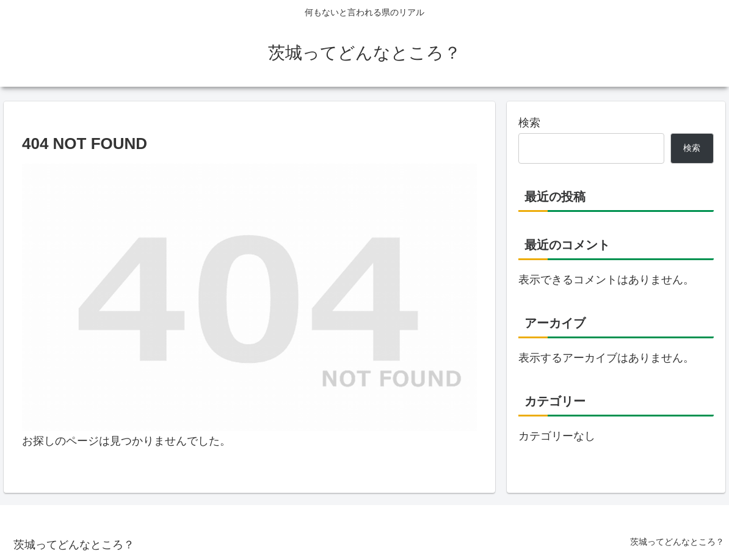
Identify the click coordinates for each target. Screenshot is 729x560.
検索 (529, 123)
